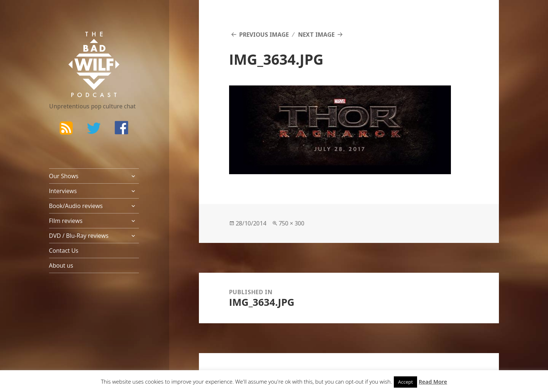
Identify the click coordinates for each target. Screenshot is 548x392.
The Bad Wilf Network (80, 42)
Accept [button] (406, 382)
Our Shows (64, 176)
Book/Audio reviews (76, 206)
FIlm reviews (66, 221)
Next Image (316, 35)
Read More (433, 381)
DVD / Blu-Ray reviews (79, 236)
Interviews (63, 191)
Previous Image (264, 35)
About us (61, 265)
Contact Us (64, 251)
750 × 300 (291, 223)
